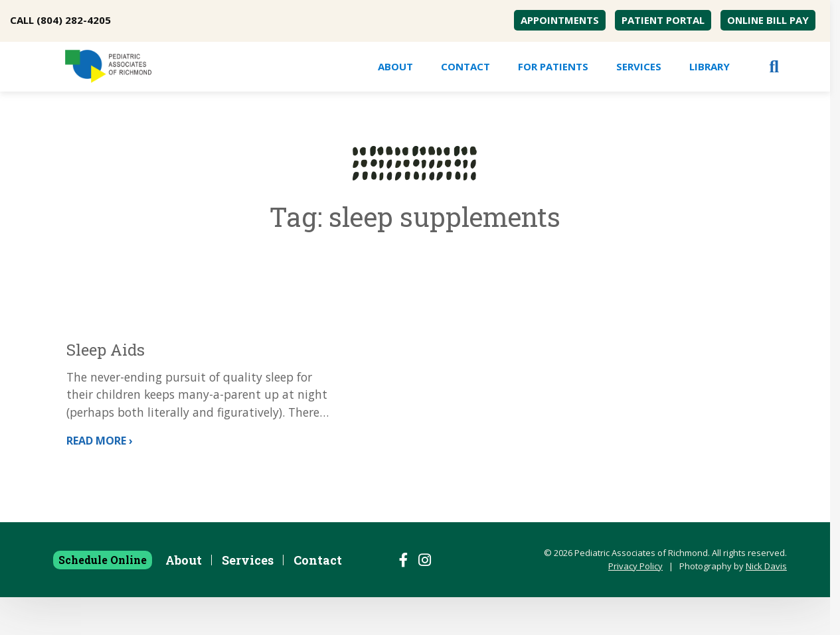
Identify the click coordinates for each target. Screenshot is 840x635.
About (395, 66)
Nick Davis (766, 604)
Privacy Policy (635, 604)
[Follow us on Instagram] (425, 598)
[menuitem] (560, 20)
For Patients (553, 66)
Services (639, 66)
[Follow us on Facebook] (404, 598)
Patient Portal (663, 20)
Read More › (102, 478)
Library (710, 66)
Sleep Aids (108, 350)
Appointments (560, 20)
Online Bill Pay (768, 20)
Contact (465, 66)
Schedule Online (103, 598)
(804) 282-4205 (74, 20)
